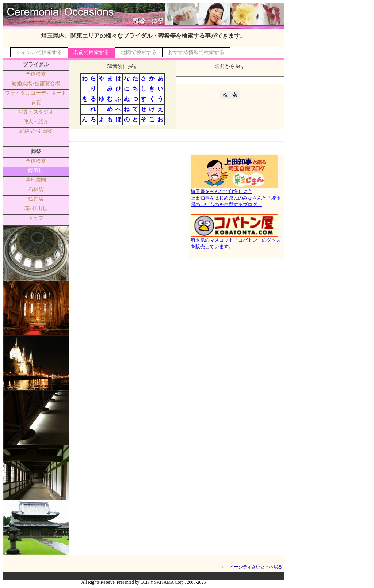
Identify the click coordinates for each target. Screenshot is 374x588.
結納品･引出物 (36, 131)
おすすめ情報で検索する (196, 52)
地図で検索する (139, 52)
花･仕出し (36, 208)
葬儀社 (36, 170)
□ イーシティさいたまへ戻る (253, 567)
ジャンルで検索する (39, 52)
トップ (36, 218)
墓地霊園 (36, 180)
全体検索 (36, 74)
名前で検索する (91, 52)
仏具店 (36, 199)
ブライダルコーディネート (36, 93)
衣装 (36, 103)
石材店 (36, 189)
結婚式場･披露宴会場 (36, 84)
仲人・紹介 (36, 122)
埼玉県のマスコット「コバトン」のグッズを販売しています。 (236, 241)
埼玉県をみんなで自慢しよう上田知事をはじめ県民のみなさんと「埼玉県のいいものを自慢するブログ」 (236, 196)
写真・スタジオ (36, 112)
